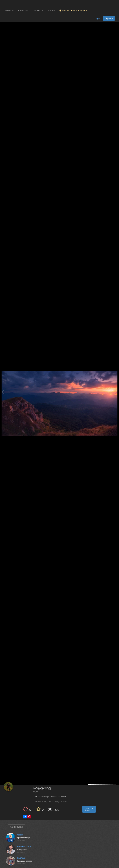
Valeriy (20, 835)
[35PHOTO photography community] (17, 4)
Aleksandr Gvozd (24, 846)
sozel (36, 792)
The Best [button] (38, 11)
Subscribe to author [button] (89, 809)
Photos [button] (9, 11)
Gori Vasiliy (22, 858)
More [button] (51, 11)
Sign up (109, 18)
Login (98, 18)
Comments (16, 827)
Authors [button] (23, 11)
